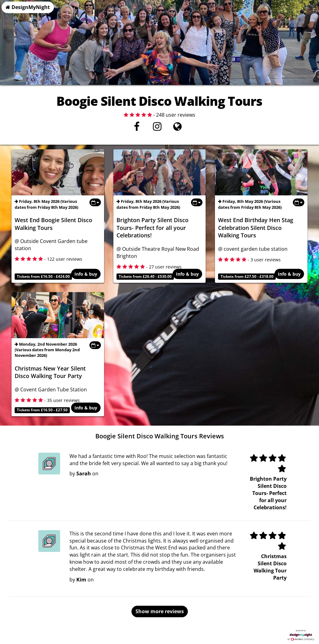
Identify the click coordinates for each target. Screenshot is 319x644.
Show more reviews (160, 611)
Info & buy (86, 275)
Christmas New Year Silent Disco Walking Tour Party (50, 372)
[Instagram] (157, 128)
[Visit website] (177, 128)
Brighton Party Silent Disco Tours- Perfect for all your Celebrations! (152, 228)
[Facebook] (137, 128)
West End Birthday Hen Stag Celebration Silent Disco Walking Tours (256, 228)
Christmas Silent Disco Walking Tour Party (270, 567)
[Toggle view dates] (95, 202)
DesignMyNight (28, 7)
